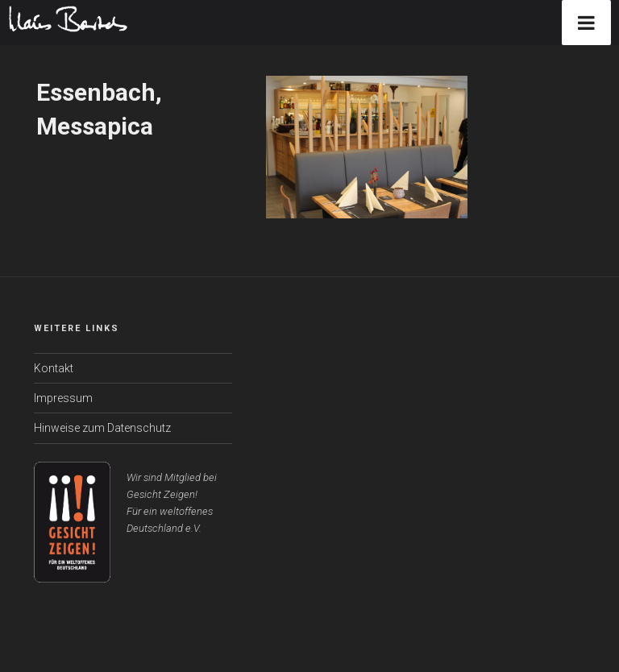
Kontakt (54, 368)
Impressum (63, 398)
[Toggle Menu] (586, 23)
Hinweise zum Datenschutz (102, 428)
